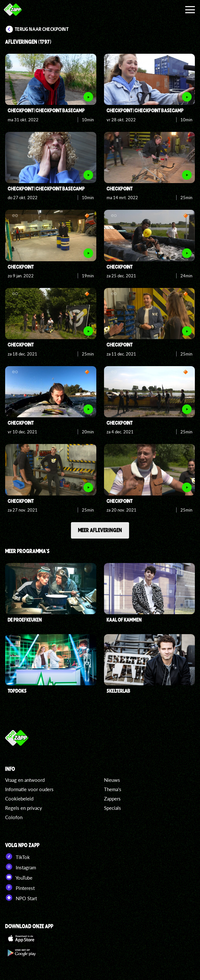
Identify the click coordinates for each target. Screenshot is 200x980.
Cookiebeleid (19, 799)
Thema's (113, 789)
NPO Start (21, 898)
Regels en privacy (24, 808)
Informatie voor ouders (29, 789)
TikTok (17, 856)
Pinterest (20, 887)
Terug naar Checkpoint (42, 29)
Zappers (112, 799)
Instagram (21, 867)
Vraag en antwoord (25, 780)
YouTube (19, 877)
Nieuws (112, 780)
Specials (113, 808)
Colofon (14, 817)
